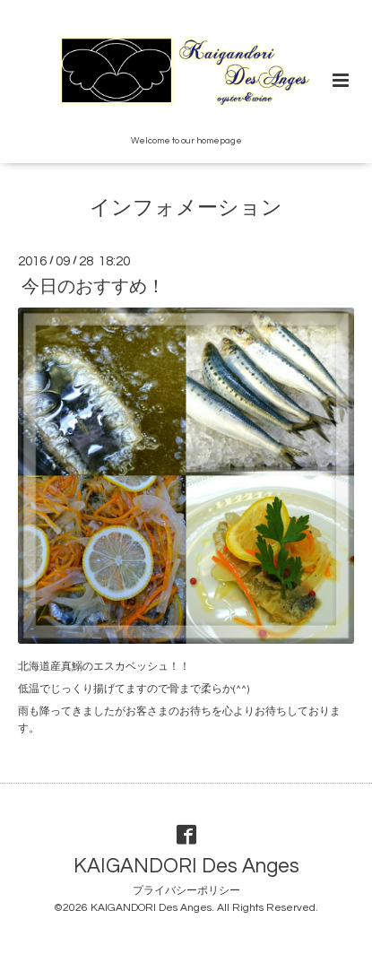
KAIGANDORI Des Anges (186, 866)
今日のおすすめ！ (93, 287)
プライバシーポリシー (186, 891)
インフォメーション (186, 208)
